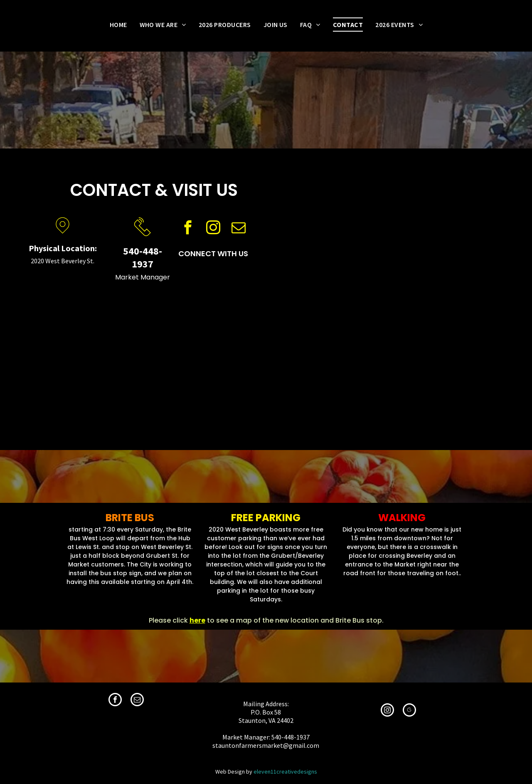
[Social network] (409, 711)
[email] (238, 229)
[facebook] (188, 229)
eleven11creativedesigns (285, 772)
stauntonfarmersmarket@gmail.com (266, 745)
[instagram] (213, 229)
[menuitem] (118, 25)
